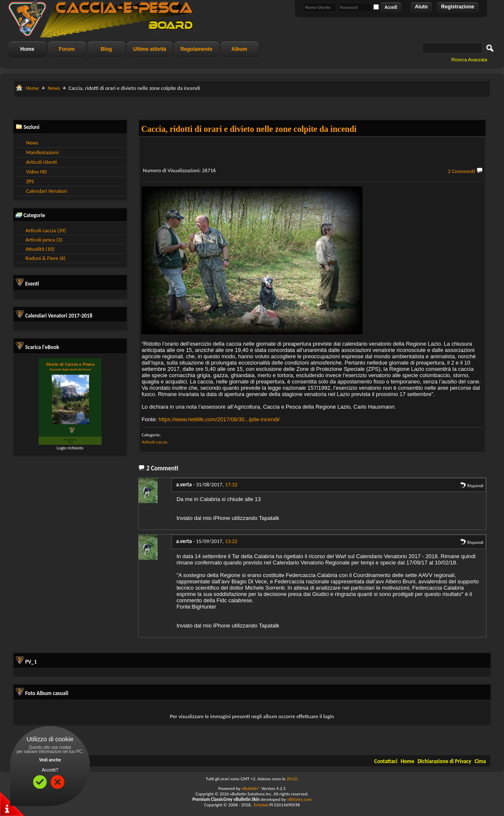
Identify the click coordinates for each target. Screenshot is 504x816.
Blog (106, 49)
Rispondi (471, 486)
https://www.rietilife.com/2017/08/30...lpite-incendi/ (219, 419)
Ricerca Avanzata (469, 60)
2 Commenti (462, 171)
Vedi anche (50, 760)
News (54, 88)
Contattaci (386, 761)
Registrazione (458, 7)
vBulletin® (251, 788)
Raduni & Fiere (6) (46, 258)
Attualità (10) (40, 249)
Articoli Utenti (41, 162)
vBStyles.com (299, 799)
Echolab (261, 805)
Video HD (37, 172)
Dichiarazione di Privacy (444, 761)
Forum (67, 49)
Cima (480, 761)
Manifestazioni (42, 152)
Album (239, 49)
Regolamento (197, 49)
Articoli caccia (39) (46, 230)
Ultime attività (150, 49)
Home (27, 49)
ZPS (30, 181)
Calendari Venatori (47, 191)
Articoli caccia (154, 442)
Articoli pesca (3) (44, 240)
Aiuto (421, 7)
